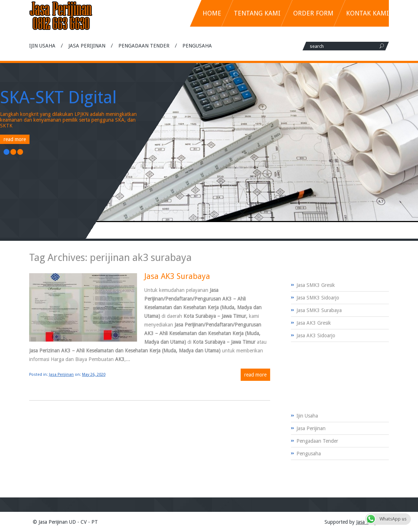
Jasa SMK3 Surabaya (319, 310)
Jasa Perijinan (87, 46)
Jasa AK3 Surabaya (177, 276)
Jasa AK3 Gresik (314, 323)
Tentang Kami (257, 13)
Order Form (313, 13)
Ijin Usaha (42, 46)
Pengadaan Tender (144, 46)
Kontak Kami (367, 13)
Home (212, 13)
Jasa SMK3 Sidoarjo (318, 298)
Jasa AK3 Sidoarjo (316, 335)
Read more (255, 375)
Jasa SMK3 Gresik (316, 285)
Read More (15, 139)
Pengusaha (197, 46)
